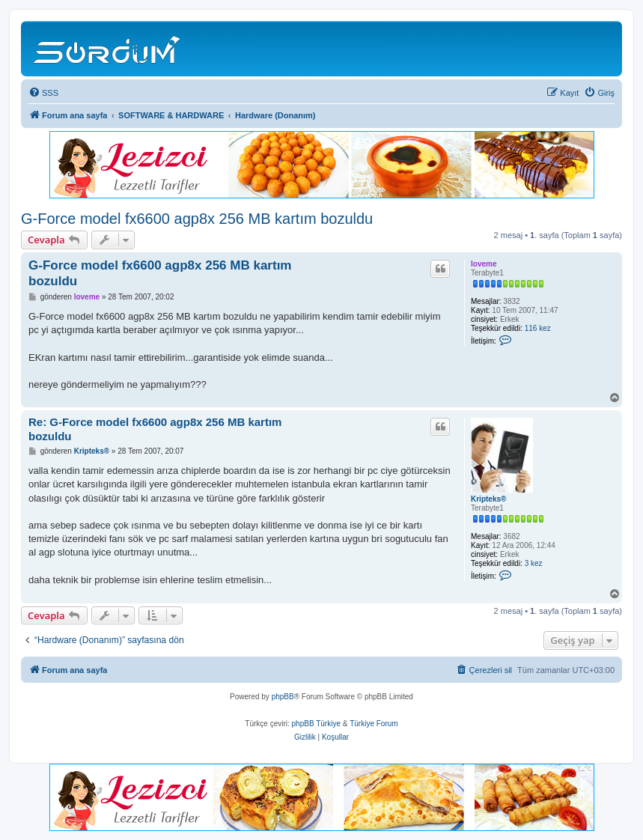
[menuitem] (43, 93)
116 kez (538, 328)
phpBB (283, 697)
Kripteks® (488, 499)
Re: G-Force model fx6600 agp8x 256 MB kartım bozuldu (155, 429)
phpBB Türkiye (316, 724)
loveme (484, 264)
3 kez (534, 563)
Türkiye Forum (374, 724)
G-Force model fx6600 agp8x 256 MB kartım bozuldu (197, 219)
